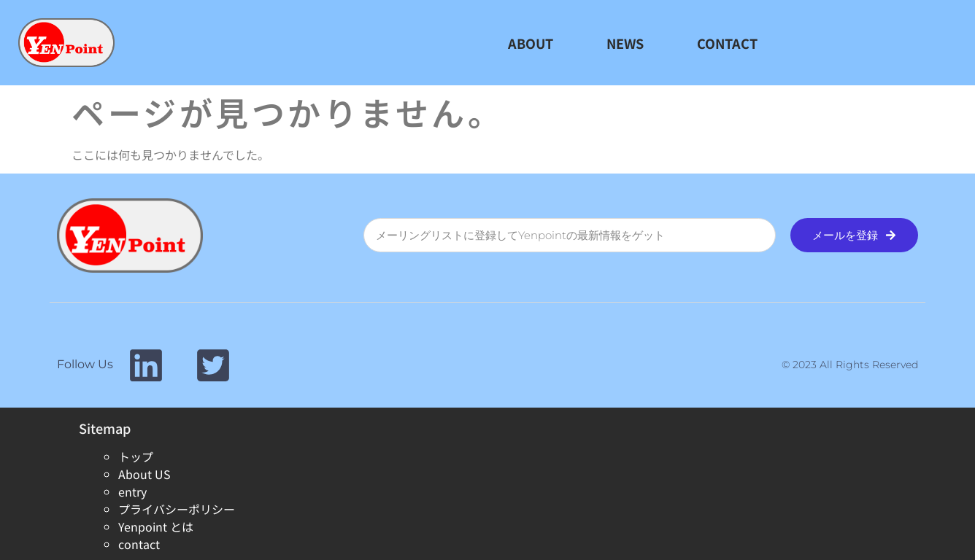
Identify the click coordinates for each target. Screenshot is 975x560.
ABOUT (531, 43)
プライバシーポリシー (177, 509)
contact (139, 544)
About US (144, 474)
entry (132, 491)
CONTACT (727, 43)
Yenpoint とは (156, 526)
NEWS (625, 43)
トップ (136, 456)
